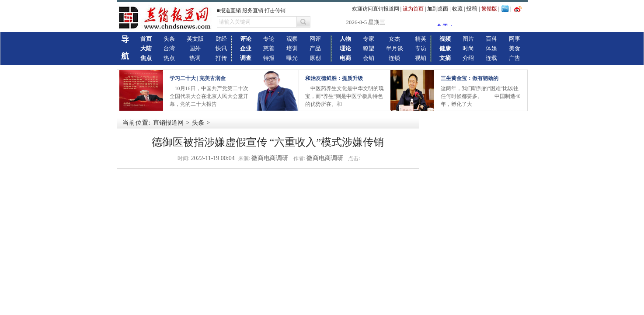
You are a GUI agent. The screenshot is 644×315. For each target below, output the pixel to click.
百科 (491, 39)
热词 (195, 58)
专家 (369, 39)
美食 (515, 48)
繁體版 (489, 9)
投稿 (472, 9)
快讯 (221, 48)
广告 (515, 58)
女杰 (394, 39)
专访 (421, 48)
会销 (369, 58)
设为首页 (413, 9)
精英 (421, 39)
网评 (315, 39)
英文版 (195, 39)
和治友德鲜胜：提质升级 (334, 78)
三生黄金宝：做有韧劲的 (470, 78)
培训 (292, 48)
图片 (468, 39)
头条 (169, 39)
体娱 (491, 48)
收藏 (457, 9)
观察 (292, 39)
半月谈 (395, 48)
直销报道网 (168, 123)
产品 (315, 48)
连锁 (394, 58)
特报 (269, 58)
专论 (269, 39)
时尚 (468, 48)
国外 (195, 48)
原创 (315, 58)
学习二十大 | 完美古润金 (198, 78)
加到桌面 (438, 9)
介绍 (468, 58)
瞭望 (369, 48)
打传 (221, 58)
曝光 (292, 58)
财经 (221, 39)
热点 (169, 58)
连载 (491, 58)
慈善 (269, 48)
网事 (515, 39)
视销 (421, 58)
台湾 (169, 48)
